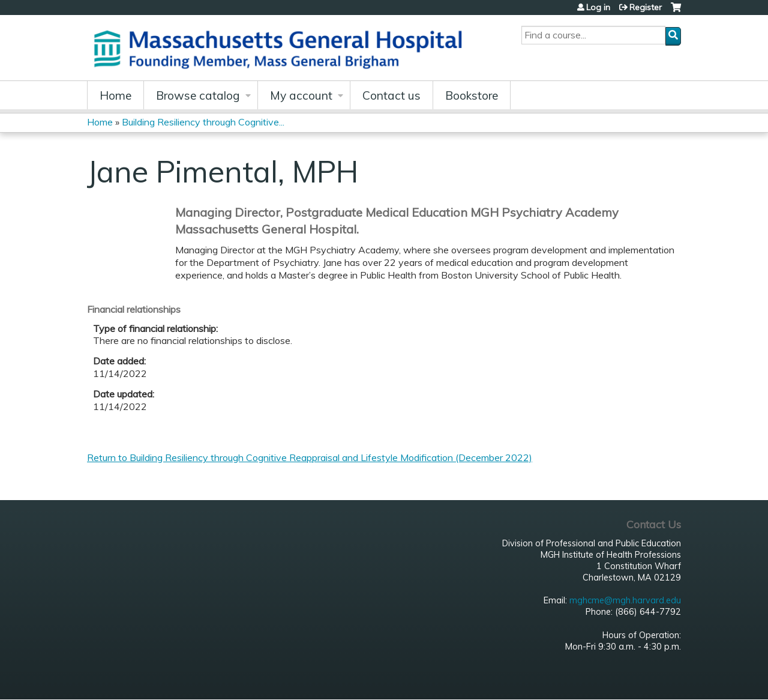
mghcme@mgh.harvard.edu (625, 600)
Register (646, 7)
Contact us (391, 95)
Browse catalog (198, 95)
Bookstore (472, 95)
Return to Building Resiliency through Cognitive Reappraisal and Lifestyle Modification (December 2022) (310, 457)
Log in (598, 7)
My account (301, 95)
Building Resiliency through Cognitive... (203, 122)
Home (115, 95)
